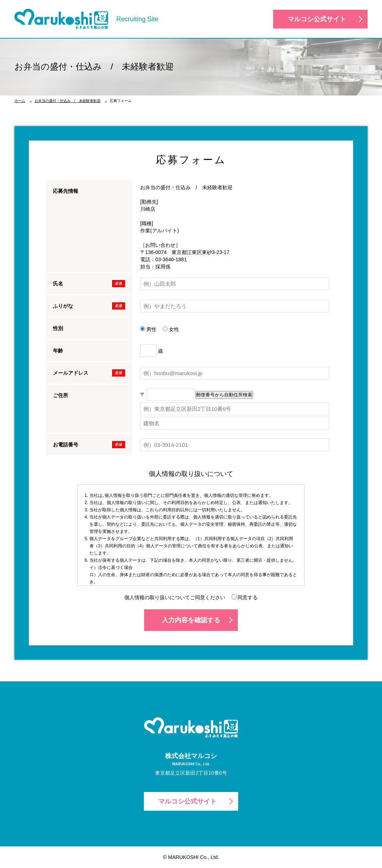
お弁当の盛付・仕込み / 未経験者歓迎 (68, 101)
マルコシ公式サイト (317, 19)
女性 (171, 329)
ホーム (20, 101)
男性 (148, 329)
